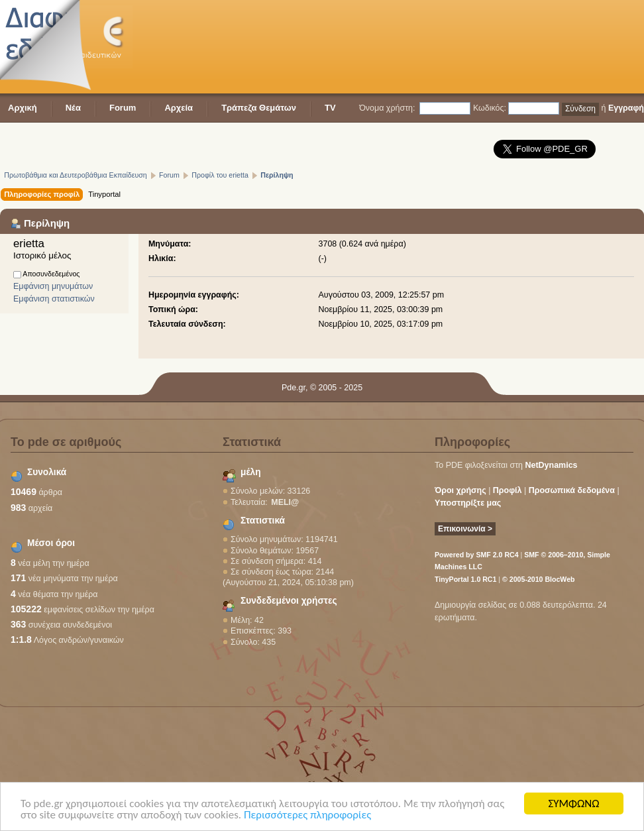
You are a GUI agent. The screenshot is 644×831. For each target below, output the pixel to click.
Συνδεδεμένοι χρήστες (289, 601)
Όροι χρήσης (460, 490)
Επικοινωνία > (465, 529)
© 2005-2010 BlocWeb (538, 579)
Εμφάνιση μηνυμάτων (53, 286)
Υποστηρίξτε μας (468, 503)
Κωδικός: (490, 108)
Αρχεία (179, 108)
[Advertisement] (205, 48)
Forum (123, 108)
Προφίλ (508, 490)
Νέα (73, 108)
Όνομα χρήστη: (387, 108)
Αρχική (23, 108)
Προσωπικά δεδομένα (572, 490)
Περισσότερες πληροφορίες (307, 815)
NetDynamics (552, 465)
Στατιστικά (263, 521)
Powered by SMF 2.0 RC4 (477, 555)
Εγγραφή (626, 108)
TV (330, 108)
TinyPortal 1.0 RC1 (465, 579)
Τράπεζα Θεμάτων (259, 108)
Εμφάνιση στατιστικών (54, 299)
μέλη (251, 472)
